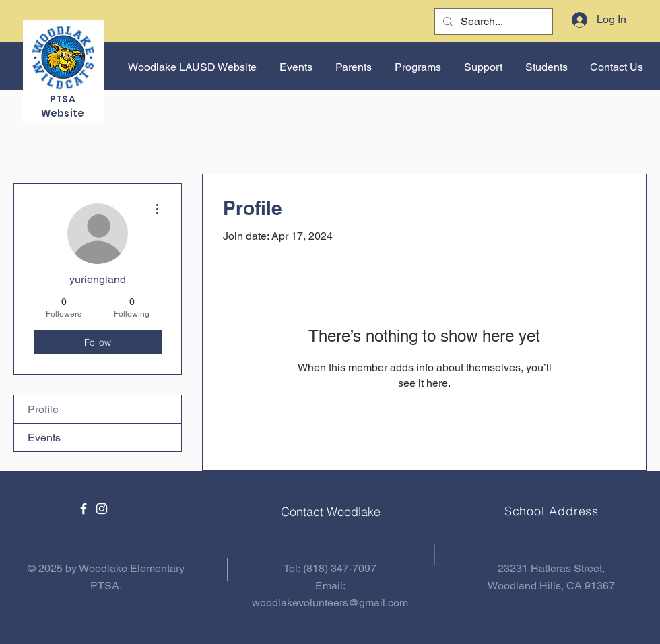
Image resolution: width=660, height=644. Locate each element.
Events (44, 438)
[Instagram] (102, 509)
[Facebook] (84, 509)
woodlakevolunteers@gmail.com (330, 603)
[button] (295, 67)
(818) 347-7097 (340, 568)
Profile (43, 409)
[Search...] (492, 22)
